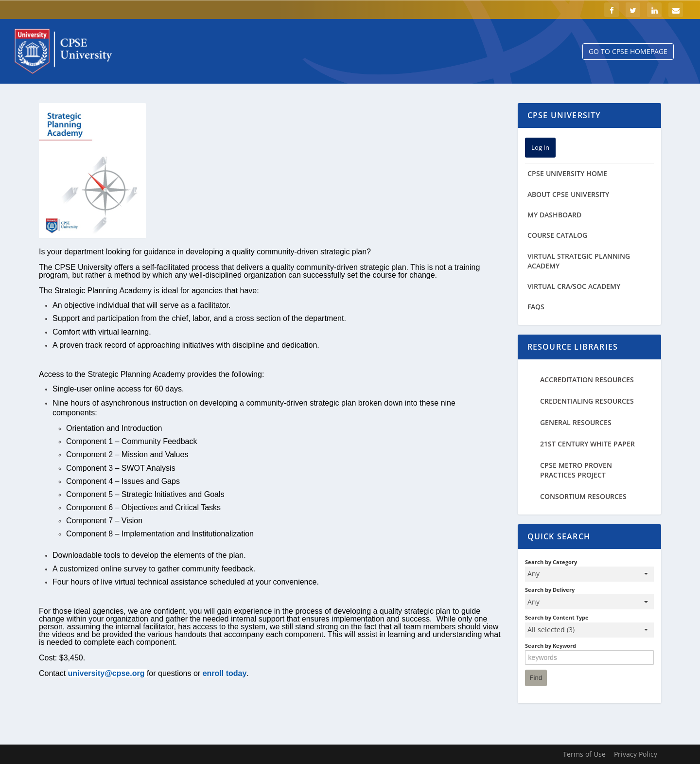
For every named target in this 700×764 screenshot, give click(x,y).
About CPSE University (568, 194)
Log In (540, 147)
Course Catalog (557, 235)
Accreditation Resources (587, 380)
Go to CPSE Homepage (628, 51)
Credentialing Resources (587, 401)
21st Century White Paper (587, 444)
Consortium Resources (583, 496)
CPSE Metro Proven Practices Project (576, 470)
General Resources (576, 422)
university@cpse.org (106, 673)
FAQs (536, 307)
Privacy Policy (636, 754)
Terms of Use (584, 754)
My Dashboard (554, 215)
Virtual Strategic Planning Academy (579, 261)
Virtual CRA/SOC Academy (574, 286)
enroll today (225, 673)
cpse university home (567, 173)
